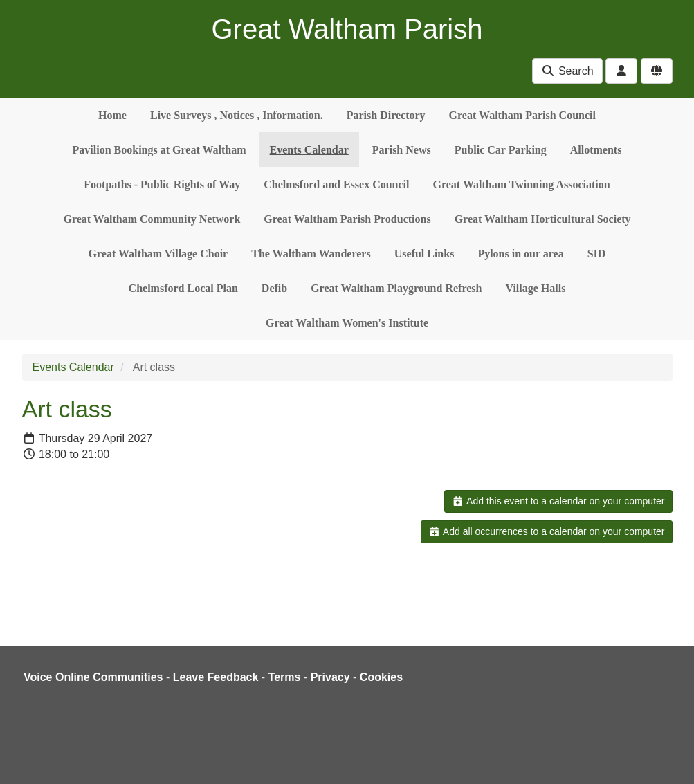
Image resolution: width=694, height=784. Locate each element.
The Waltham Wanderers (311, 254)
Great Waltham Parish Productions (347, 219)
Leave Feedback (216, 677)
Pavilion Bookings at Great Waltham (159, 150)
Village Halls (535, 288)
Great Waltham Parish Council (522, 115)
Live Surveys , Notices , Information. (237, 115)
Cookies (381, 677)
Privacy (330, 677)
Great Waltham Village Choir (158, 254)
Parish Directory (386, 115)
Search (567, 71)
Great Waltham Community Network (152, 219)
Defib (274, 288)
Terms (285, 677)
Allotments (596, 150)
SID (597, 254)
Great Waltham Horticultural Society (543, 219)
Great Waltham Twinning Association (522, 184)
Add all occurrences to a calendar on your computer (546, 531)
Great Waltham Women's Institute (347, 323)
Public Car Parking (501, 150)
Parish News (402, 150)
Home (112, 115)
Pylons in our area (520, 254)
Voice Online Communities (93, 677)
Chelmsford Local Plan (183, 288)
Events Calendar (309, 150)
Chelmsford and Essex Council (336, 184)
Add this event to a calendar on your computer (558, 501)
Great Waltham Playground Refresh (396, 288)
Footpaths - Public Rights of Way (162, 184)
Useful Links (424, 254)
